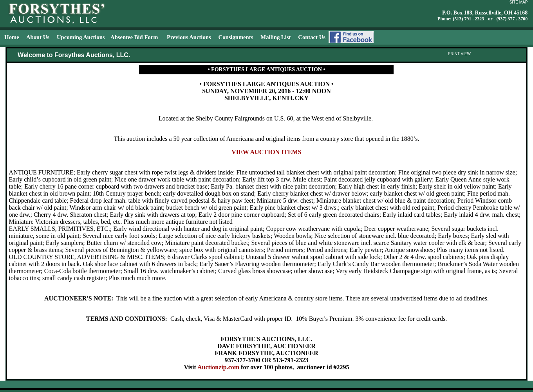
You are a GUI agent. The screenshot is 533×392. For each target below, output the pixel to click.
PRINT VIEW (459, 54)
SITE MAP (519, 2)
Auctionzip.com (218, 367)
